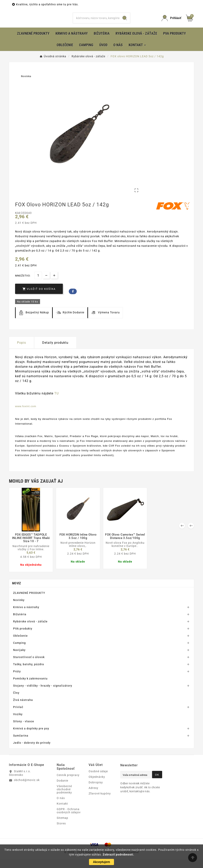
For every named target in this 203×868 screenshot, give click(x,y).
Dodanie (62, 789)
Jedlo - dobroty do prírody (32, 751)
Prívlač (18, 715)
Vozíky (18, 722)
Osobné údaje (98, 779)
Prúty (17, 679)
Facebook (73, 300)
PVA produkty (23, 637)
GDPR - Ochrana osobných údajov (69, 819)
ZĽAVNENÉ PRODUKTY (29, 601)
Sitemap (62, 826)
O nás (61, 806)
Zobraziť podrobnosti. (118, 855)
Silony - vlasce (24, 729)
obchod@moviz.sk (27, 788)
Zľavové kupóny (100, 802)
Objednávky (97, 785)
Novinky (19, 608)
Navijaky (19, 658)
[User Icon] (171, 22)
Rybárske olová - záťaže (30, 630)
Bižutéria (20, 622)
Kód (18, 221)
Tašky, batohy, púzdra (29, 672)
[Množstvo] (38, 284)
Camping (19, 651)
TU (56, 401)
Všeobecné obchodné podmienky (64, 797)
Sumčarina (21, 744)
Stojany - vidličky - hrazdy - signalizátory (43, 694)
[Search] (125, 22)
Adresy (93, 796)
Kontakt (62, 812)
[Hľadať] (96, 22)
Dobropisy (96, 790)
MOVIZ (17, 591)
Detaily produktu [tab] (55, 351)
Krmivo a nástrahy (26, 615)
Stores (61, 832)
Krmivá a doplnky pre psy (31, 737)
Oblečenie (20, 644)
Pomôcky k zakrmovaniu (30, 687)
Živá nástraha (23, 708)
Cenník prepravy (68, 783)
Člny (16, 701)
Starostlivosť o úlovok (29, 665)
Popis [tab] (22, 351)
